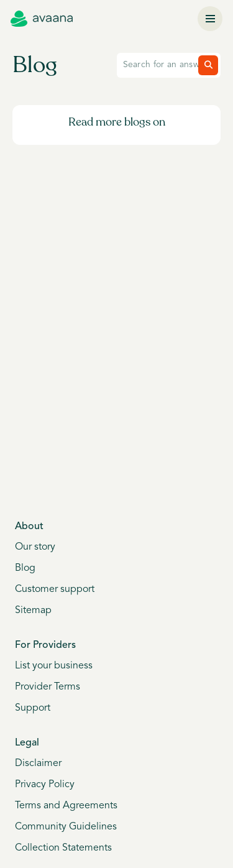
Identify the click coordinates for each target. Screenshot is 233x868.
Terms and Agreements (66, 806)
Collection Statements (63, 848)
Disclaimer (38, 764)
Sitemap (33, 611)
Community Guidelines (66, 827)
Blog (25, 568)
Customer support (55, 589)
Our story (35, 547)
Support (33, 708)
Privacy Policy (45, 785)
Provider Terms (48, 687)
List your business (54, 666)
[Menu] (210, 19)
